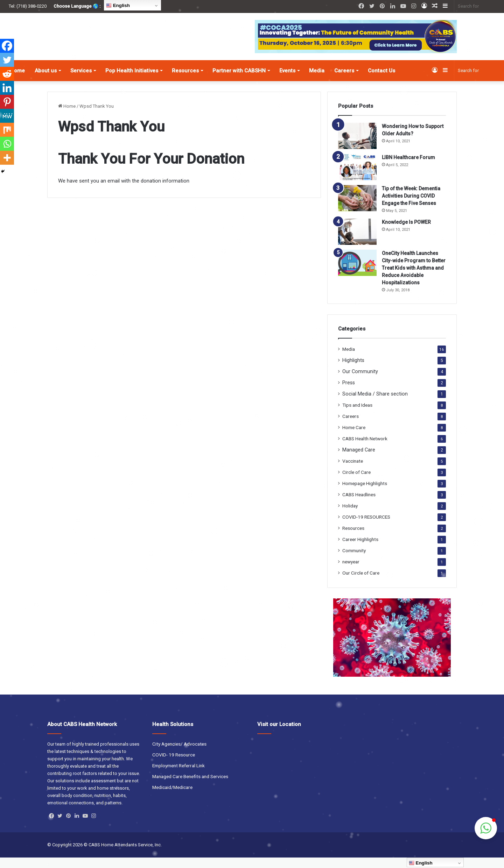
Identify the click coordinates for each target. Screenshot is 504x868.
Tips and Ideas (357, 415)
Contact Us (381, 81)
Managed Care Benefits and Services (190, 787)
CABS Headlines (359, 505)
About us (46, 81)
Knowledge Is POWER (406, 233)
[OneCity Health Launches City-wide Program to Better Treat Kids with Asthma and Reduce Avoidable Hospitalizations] (357, 273)
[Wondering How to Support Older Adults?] (357, 146)
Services (81, 81)
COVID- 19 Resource (174, 765)
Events (287, 81)
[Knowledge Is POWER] (357, 242)
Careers (344, 81)
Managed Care (359, 460)
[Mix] (7, 130)
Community (354, 561)
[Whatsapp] (7, 144)
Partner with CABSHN (239, 81)
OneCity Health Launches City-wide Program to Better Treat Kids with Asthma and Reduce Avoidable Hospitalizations (414, 278)
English (118, 6)
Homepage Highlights (365, 494)
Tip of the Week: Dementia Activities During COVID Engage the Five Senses (411, 206)
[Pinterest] (7, 102)
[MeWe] (7, 116)
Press (349, 393)
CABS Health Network (365, 449)
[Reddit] (7, 74)
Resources (185, 81)
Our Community (360, 382)
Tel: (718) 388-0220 (28, 6)
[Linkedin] (7, 88)
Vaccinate (353, 471)
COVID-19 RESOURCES (366, 527)
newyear (351, 572)
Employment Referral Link (178, 776)
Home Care (354, 438)
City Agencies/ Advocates (179, 754)
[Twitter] (7, 60)
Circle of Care (356, 483)
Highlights (353, 371)
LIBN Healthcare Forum (408, 168)
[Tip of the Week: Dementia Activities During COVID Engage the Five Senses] (357, 209)
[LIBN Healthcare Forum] (357, 177)
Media (317, 81)
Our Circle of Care (361, 583)
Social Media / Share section (375, 404)
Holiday (350, 516)
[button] (486, 828)
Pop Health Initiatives (132, 81)
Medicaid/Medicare (172, 798)
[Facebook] (7, 46)
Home (67, 117)
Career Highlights (360, 550)
